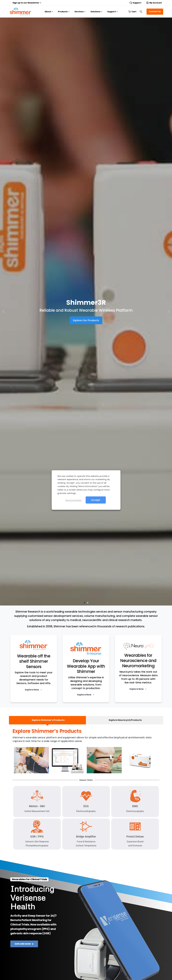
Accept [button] (96, 500)
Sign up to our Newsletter (27, 3)
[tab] (47, 720)
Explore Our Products (86, 320)
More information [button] (74, 500)
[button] (3, 312)
